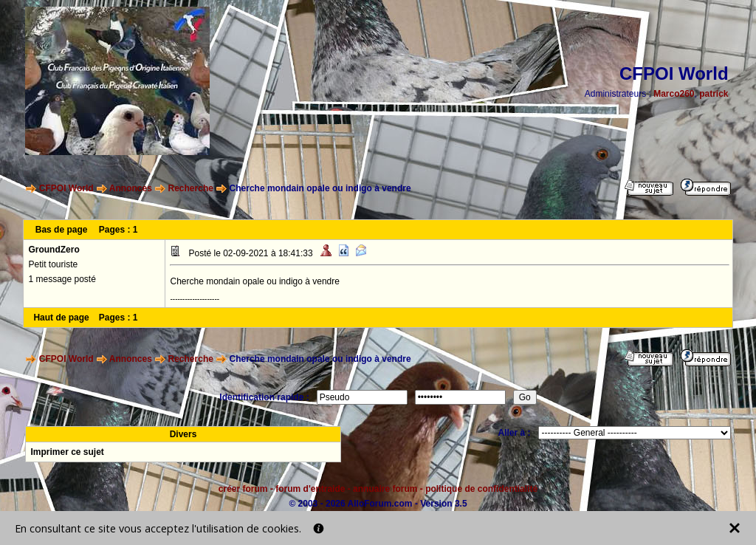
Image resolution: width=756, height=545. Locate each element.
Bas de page (62, 230)
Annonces (131, 188)
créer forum (243, 489)
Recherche (191, 188)
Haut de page (61, 318)
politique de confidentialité (481, 489)
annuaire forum (385, 489)
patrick (714, 94)
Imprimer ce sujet (67, 452)
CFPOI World (66, 188)
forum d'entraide (310, 489)
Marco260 (674, 94)
